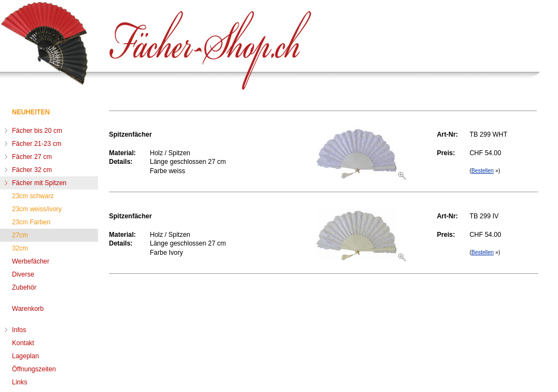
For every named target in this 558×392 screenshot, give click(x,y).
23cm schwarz (33, 196)
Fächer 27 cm (32, 157)
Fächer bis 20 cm (37, 131)
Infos (19, 330)
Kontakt (23, 343)
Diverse (23, 274)
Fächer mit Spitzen (39, 183)
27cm (20, 235)
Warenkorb (28, 309)
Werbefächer (31, 261)
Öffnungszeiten (34, 369)
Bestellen (483, 171)
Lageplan (25, 356)
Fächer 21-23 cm (37, 144)
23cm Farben (31, 222)
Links (20, 382)
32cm (20, 248)
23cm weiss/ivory (37, 209)
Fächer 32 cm (32, 170)
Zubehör (24, 287)
